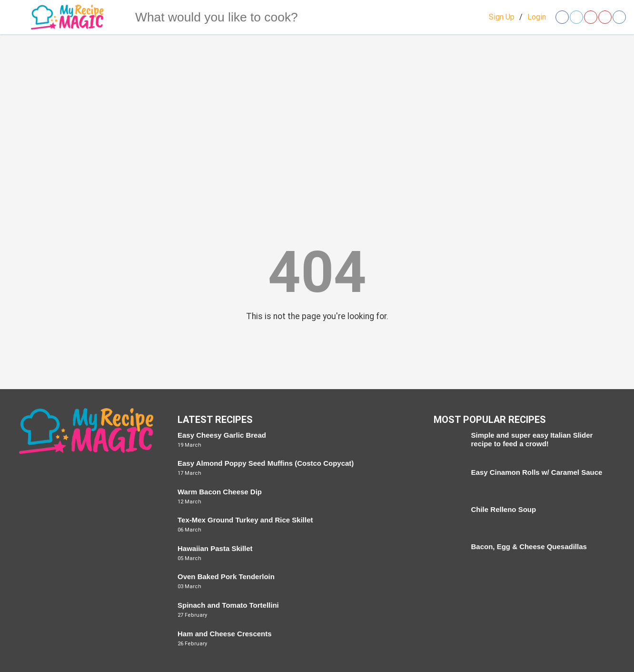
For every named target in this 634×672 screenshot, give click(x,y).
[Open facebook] (562, 17)
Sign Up (502, 17)
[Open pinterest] (591, 17)
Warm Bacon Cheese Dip (220, 492)
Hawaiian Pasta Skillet (215, 548)
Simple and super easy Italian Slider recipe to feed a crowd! (532, 439)
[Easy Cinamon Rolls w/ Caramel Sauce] (447, 482)
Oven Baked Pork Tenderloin (226, 577)
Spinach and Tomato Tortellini (228, 605)
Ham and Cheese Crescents (225, 634)
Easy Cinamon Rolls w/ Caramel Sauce (536, 472)
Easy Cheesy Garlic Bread (222, 435)
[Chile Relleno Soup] (447, 519)
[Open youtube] (605, 17)
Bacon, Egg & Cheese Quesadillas (529, 547)
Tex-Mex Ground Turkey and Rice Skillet (245, 520)
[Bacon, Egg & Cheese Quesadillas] (447, 556)
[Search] (117, 17)
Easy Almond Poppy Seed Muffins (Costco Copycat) (266, 463)
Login (537, 17)
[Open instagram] (619, 17)
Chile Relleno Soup (503, 509)
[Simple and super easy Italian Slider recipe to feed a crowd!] (447, 445)
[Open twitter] (576, 17)
